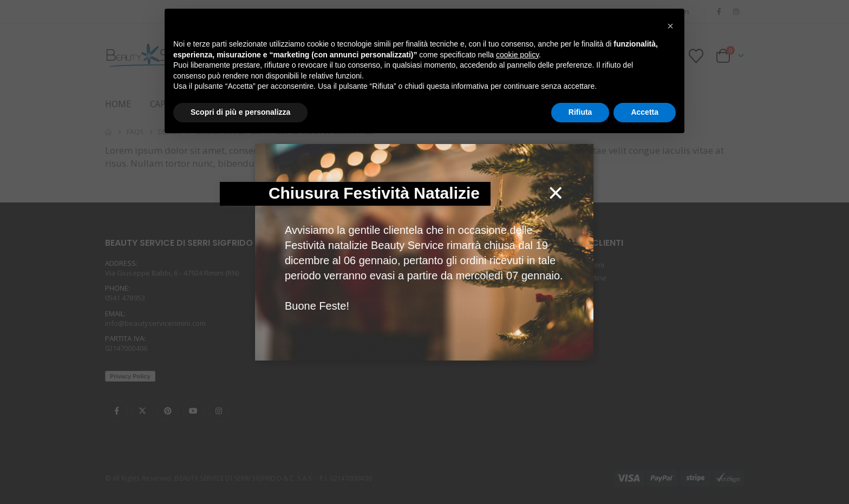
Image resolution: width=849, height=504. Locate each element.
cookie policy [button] (517, 55)
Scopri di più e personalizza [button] (240, 112)
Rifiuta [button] (580, 112)
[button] (670, 26)
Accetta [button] (645, 112)
